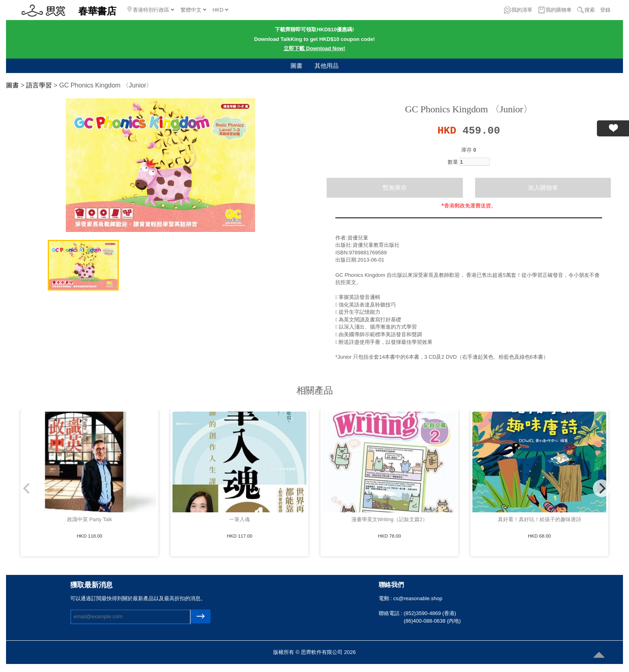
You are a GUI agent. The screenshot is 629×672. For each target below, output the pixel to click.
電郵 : (386, 598)
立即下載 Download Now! (314, 48)
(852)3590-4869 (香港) (430, 613)
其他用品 (327, 66)
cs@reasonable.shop (418, 598)
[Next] (602, 488)
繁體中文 (193, 10)
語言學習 (39, 85)
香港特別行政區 (151, 10)
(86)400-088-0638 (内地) (432, 621)
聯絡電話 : (391, 613)
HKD (220, 10)
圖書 (296, 66)
